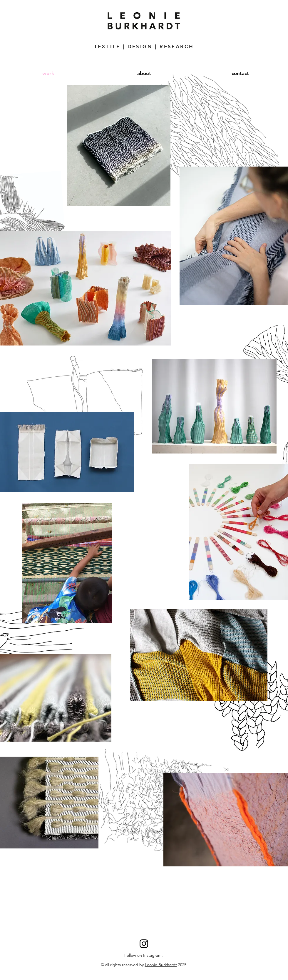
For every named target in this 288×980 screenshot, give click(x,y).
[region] (199, 655)
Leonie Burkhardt (161, 965)
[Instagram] (144, 944)
